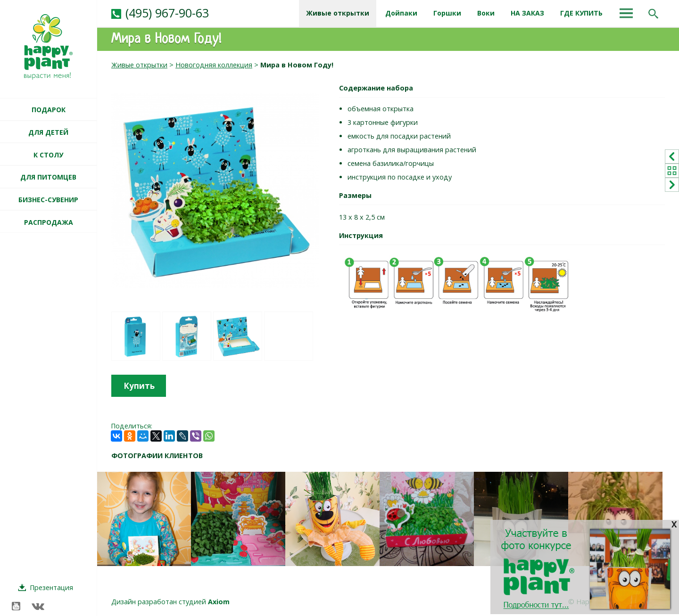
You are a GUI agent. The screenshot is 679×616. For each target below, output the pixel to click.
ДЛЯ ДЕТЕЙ (48, 132)
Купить (139, 386)
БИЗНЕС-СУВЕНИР (48, 200)
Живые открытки (139, 65)
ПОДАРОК (49, 110)
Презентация (51, 587)
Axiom (219, 602)
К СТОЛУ (48, 155)
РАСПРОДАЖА (49, 222)
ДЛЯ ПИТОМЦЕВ (48, 177)
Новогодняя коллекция (214, 65)
